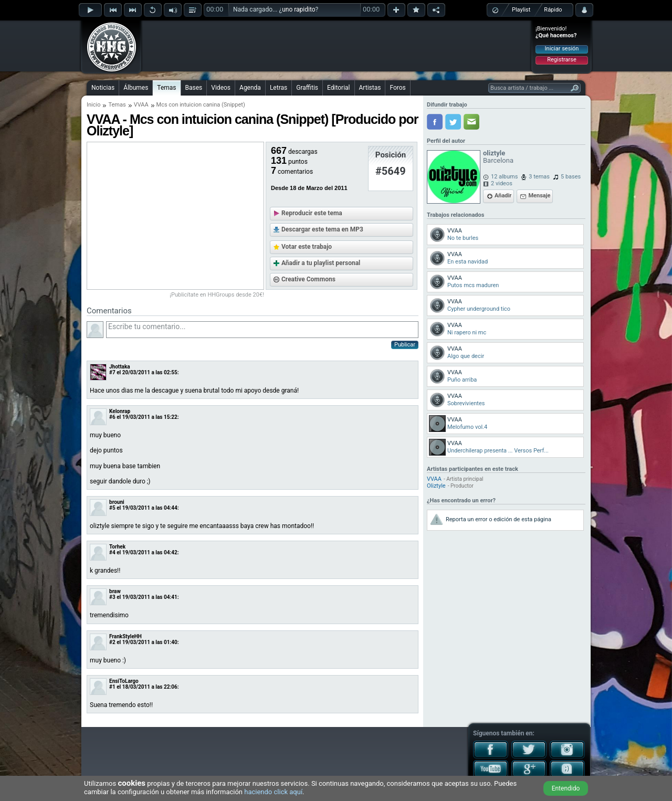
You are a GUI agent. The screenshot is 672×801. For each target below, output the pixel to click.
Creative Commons (308, 279)
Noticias (103, 88)
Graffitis (307, 88)
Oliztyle (436, 486)
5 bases (571, 177)
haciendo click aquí (273, 792)
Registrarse (561, 60)
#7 (112, 372)
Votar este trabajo (307, 247)
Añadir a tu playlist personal (321, 263)
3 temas (539, 177)
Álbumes (136, 88)
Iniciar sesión (562, 49)
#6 (112, 417)
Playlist (521, 10)
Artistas (370, 88)
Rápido (553, 10)
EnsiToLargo (124, 681)
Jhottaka (120, 367)
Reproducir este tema (312, 213)
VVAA (141, 105)
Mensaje (539, 196)
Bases (194, 88)
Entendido (566, 788)
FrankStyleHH (125, 636)
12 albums (504, 177)
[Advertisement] (337, 46)
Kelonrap (120, 411)
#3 (112, 597)
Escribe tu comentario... (262, 330)
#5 (112, 508)
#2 (112, 642)
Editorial (338, 88)
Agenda (250, 88)
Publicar (405, 345)
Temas (166, 88)
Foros (397, 88)
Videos (221, 88)
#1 (112, 687)
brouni (117, 502)
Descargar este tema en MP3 (322, 229)
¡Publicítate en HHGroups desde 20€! (217, 295)
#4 (112, 552)
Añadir (503, 196)
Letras (279, 88)
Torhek (117, 547)
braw (115, 591)
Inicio (93, 105)
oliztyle (494, 153)
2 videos (502, 183)
